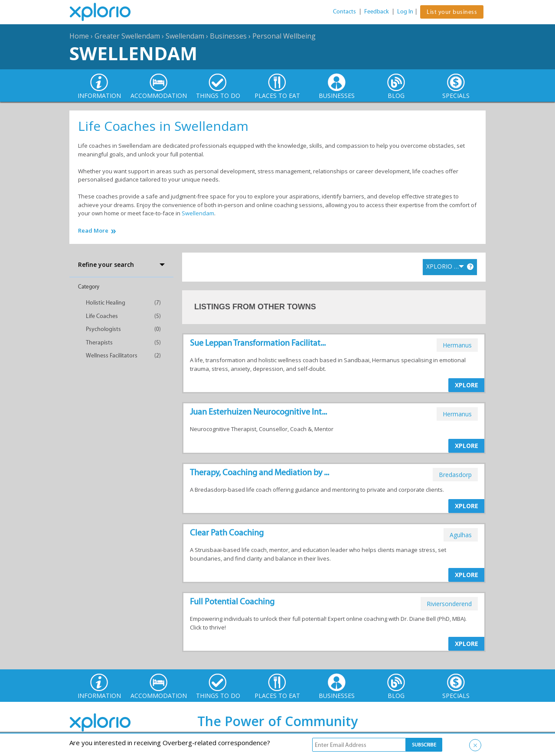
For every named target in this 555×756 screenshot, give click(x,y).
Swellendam (185, 36)
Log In (405, 11)
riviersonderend (449, 604)
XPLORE (467, 385)
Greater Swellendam (127, 36)
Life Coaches (102, 316)
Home (79, 36)
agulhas (461, 535)
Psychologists (103, 329)
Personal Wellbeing (284, 36)
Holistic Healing (106, 303)
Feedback (377, 11)
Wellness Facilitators (112, 355)
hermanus (457, 345)
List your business (452, 12)
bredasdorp (455, 475)
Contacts (344, 11)
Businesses (228, 36)
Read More (93, 231)
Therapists (99, 342)
